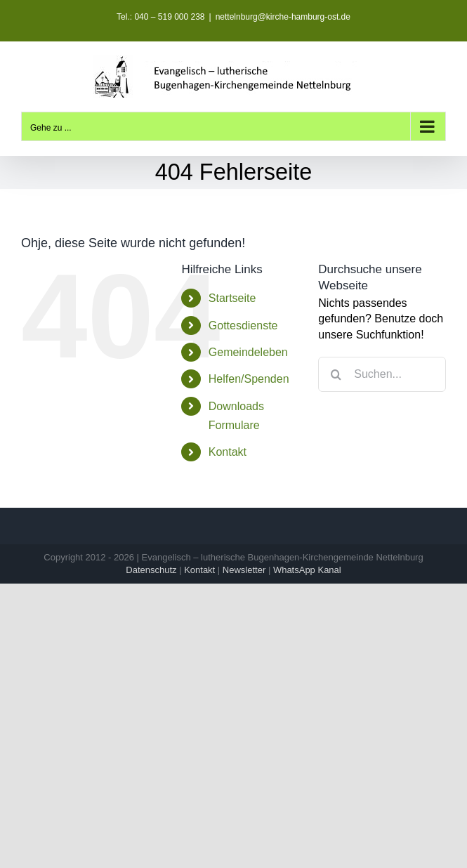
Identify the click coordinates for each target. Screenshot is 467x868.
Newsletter (244, 570)
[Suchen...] (382, 374)
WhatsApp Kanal (307, 570)
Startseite (232, 298)
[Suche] (336, 374)
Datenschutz (151, 570)
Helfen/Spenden (249, 379)
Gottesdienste (243, 325)
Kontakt (228, 452)
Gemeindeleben (248, 352)
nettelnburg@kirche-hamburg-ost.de (283, 17)
